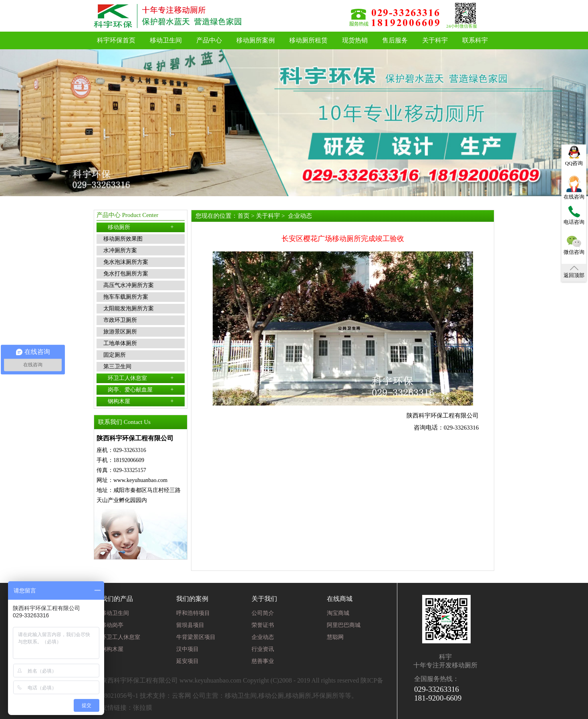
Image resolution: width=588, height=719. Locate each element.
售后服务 (395, 40)
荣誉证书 (263, 625)
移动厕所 (141, 227)
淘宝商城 (338, 613)
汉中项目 (187, 649)
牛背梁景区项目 (196, 637)
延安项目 (187, 661)
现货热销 (355, 40)
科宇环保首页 (116, 40)
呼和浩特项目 (193, 613)
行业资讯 (263, 649)
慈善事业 (263, 661)
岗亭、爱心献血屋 (141, 390)
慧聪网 (335, 637)
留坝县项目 (190, 625)
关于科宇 (435, 40)
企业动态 (300, 216)
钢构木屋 (141, 401)
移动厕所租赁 (308, 40)
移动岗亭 (112, 625)
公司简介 (263, 613)
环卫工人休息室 (141, 378)
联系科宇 (475, 40)
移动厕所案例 (256, 40)
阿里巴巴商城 (344, 625)
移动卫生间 (166, 40)
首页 (244, 216)
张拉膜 (143, 708)
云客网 (181, 696)
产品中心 (209, 40)
